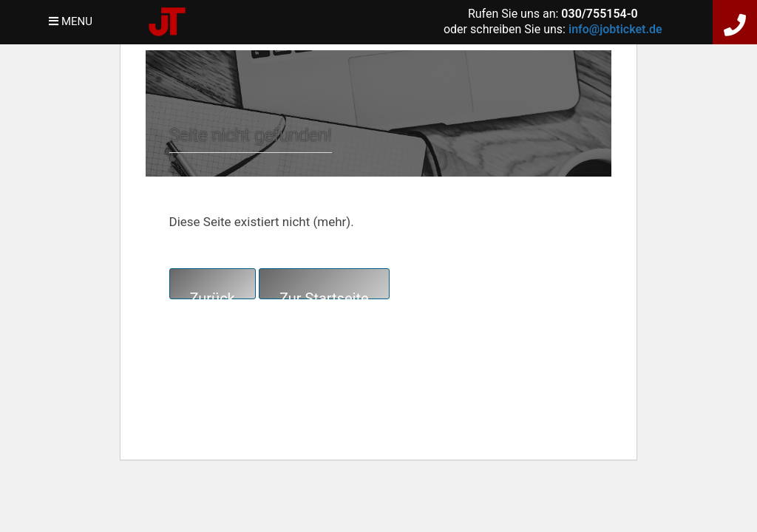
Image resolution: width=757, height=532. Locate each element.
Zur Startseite (324, 294)
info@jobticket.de (615, 29)
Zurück (213, 294)
